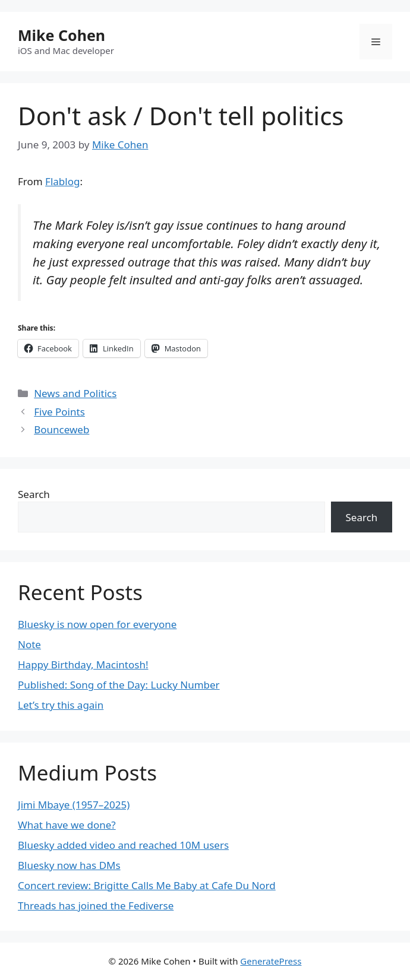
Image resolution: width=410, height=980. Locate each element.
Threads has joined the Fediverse (96, 906)
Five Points (59, 412)
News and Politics (75, 393)
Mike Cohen (61, 35)
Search (34, 494)
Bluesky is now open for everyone (97, 624)
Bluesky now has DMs (69, 865)
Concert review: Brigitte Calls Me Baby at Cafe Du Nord (147, 885)
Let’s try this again (61, 705)
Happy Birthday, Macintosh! (83, 665)
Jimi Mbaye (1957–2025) (74, 805)
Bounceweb (61, 429)
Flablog (62, 181)
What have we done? (67, 825)
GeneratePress (271, 961)
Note (29, 644)
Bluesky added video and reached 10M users (123, 845)
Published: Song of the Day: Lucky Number (119, 685)
